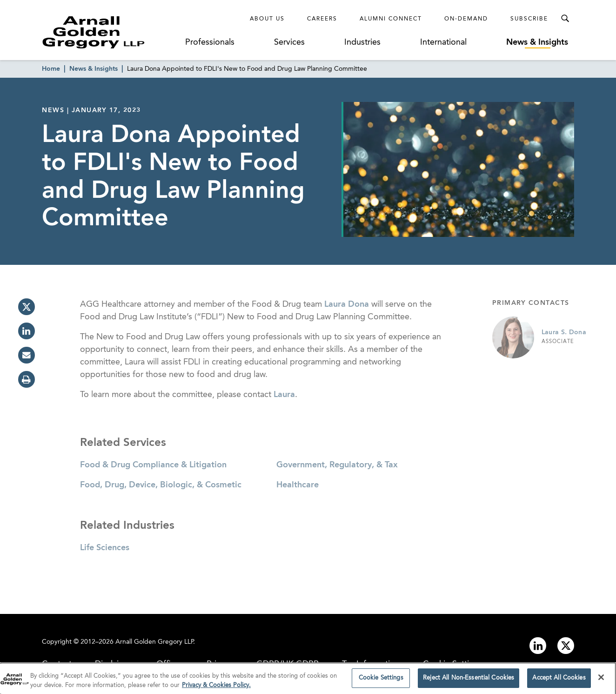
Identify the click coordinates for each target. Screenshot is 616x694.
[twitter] (27, 307)
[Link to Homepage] (111, 32)
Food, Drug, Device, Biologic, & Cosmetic (161, 485)
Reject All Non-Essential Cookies (469, 680)
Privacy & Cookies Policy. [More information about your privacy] (216, 687)
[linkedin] (27, 331)
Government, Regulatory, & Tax (337, 465)
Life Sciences (105, 548)
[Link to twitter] (566, 646)
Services (289, 42)
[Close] (601, 680)
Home (51, 69)
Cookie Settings (381, 680)
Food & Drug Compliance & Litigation (153, 465)
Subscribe (529, 19)
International (443, 42)
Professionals (210, 42)
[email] (27, 355)
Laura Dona (347, 304)
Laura (284, 395)
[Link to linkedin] (538, 646)
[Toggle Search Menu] (565, 19)
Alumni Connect (391, 19)
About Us (267, 19)
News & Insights (537, 42)
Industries (362, 42)
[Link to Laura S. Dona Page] (513, 337)
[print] (27, 379)
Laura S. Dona (564, 332)
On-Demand (466, 19)
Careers (322, 19)
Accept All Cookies (559, 680)
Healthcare (298, 485)
